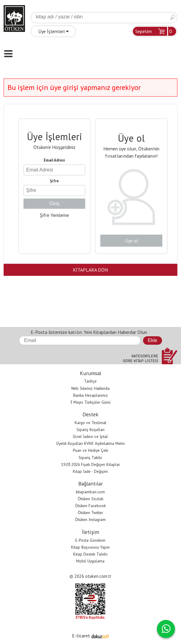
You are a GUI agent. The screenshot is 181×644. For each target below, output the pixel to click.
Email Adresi (54, 160)
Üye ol (131, 241)
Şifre (54, 181)
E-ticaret (81, 636)
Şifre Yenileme (54, 215)
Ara (173, 18)
